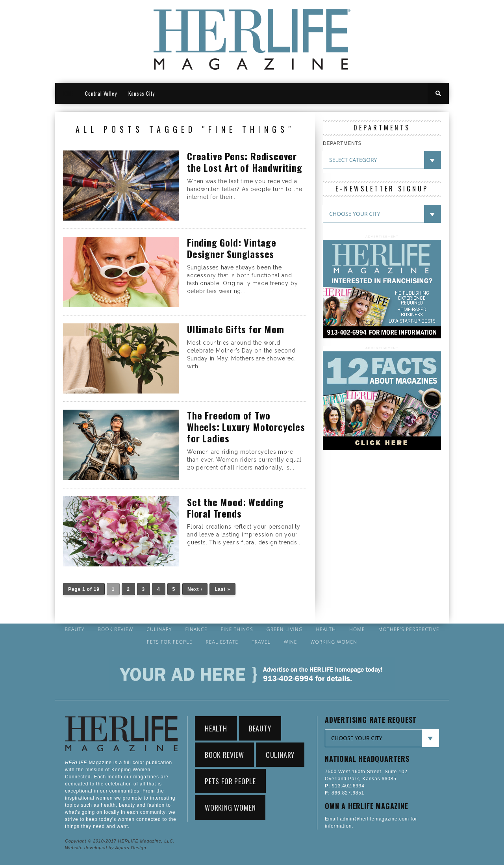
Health (326, 629)
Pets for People (170, 642)
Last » (222, 589)
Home (357, 629)
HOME (67, 93)
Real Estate (222, 642)
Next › (195, 589)
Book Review (115, 629)
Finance (196, 629)
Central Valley (101, 93)
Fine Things (237, 629)
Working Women (334, 642)
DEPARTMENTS (342, 143)
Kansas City (142, 93)
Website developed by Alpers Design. (106, 848)
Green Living (285, 629)
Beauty (74, 629)
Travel (261, 642)
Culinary (159, 629)
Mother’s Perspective (409, 629)
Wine (291, 642)
